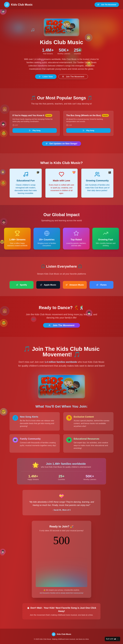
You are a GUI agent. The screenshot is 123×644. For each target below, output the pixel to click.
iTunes (102, 285)
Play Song (35, 130)
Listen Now (46, 77)
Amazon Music (75, 285)
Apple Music (48, 285)
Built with (111, 639)
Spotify (22, 285)
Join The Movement (107, 5)
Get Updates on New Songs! (61, 144)
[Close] (118, 639)
